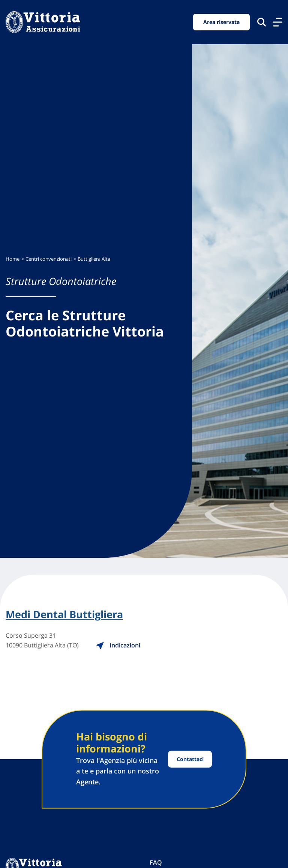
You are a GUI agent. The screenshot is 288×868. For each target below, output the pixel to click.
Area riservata (221, 22)
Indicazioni (118, 645)
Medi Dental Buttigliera (64, 614)
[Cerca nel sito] (262, 22)
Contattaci (190, 759)
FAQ (156, 862)
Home (13, 259)
